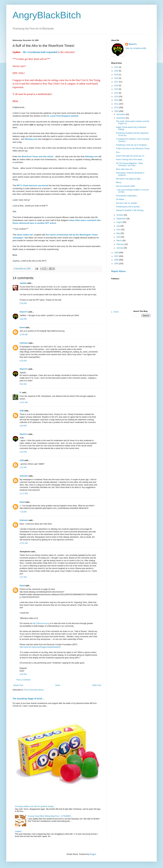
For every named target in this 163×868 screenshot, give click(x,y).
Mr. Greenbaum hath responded (40, 52)
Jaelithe (23, 283)
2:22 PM (23, 467)
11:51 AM (24, 543)
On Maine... (121, 199)
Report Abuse (118, 271)
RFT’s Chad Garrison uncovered (32, 185)
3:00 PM (23, 319)
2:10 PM (23, 452)
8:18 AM (23, 361)
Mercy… (120, 182)
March (119, 241)
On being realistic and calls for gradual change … (35, 806)
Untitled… (19, 831)
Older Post (97, 685)
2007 (117, 256)
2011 (117, 104)
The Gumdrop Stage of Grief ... (28, 699)
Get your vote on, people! (127, 203)
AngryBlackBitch (47, 15)
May (118, 233)
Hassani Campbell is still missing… (131, 210)
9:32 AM (23, 384)
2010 (117, 108)
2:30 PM (23, 303)
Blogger (93, 854)
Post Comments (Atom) (34, 690)
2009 (117, 111)
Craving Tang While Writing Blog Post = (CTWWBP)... (50, 816)
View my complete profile (136, 48)
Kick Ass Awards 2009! (125, 186)
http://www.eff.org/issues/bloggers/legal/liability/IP (40, 647)
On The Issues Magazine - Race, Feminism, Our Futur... (130, 164)
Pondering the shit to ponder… (129, 207)
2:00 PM (23, 426)
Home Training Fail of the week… (130, 160)
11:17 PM (24, 494)
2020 (117, 71)
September (121, 219)
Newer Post (18, 685)
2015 (117, 89)
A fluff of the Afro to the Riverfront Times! (133, 149)
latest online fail (25, 235)
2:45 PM (23, 674)
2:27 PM (23, 577)
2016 (117, 86)
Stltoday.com (31, 139)
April (119, 237)
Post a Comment (23, 680)
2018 (117, 78)
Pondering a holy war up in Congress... (132, 145)
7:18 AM (23, 512)
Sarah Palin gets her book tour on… (131, 156)
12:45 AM (24, 335)
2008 (117, 253)
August (120, 222)
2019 (117, 75)
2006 (117, 260)
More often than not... (125, 169)
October (120, 215)
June (119, 230)
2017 (117, 82)
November (121, 118)
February (120, 244)
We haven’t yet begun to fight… (129, 179)
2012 (117, 100)
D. (21, 393)
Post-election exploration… (127, 196)
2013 (117, 97)
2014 (117, 93)
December (121, 114)
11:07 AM (24, 402)
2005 (117, 264)
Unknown (24, 343)
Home (58, 685)
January (120, 248)
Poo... (118, 152)
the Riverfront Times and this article (36, 156)
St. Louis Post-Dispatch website (63, 116)
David (22, 328)
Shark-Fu (24, 312)
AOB (22, 411)
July (118, 226)
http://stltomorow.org (41, 623)
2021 (117, 67)
